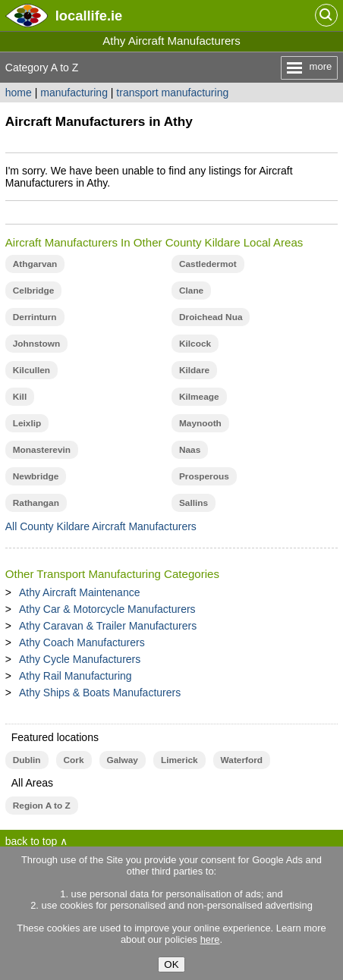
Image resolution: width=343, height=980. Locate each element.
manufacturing (74, 93)
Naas (190, 450)
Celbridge (34, 291)
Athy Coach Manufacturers (82, 642)
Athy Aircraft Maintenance (80, 592)
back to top (31, 841)
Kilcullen (31, 370)
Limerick (179, 760)
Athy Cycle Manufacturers (80, 659)
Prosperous (204, 476)
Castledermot (208, 264)
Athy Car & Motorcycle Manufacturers (107, 609)
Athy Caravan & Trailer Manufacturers (108, 626)
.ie (89, 16)
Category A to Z (42, 68)
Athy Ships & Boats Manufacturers (100, 693)
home (19, 93)
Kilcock (195, 344)
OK (171, 964)
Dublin (27, 760)
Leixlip (27, 423)
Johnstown (36, 344)
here (210, 939)
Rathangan (36, 503)
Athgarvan (35, 264)
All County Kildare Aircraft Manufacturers (101, 526)
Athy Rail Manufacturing (76, 676)
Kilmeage (199, 397)
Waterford (242, 760)
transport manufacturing (172, 93)
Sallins (194, 503)
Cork (74, 760)
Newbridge (36, 476)
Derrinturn (35, 317)
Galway (123, 760)
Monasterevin (42, 450)
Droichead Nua (211, 317)
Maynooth (200, 423)
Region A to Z (42, 806)
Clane (191, 291)
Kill (20, 397)
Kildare (194, 370)
